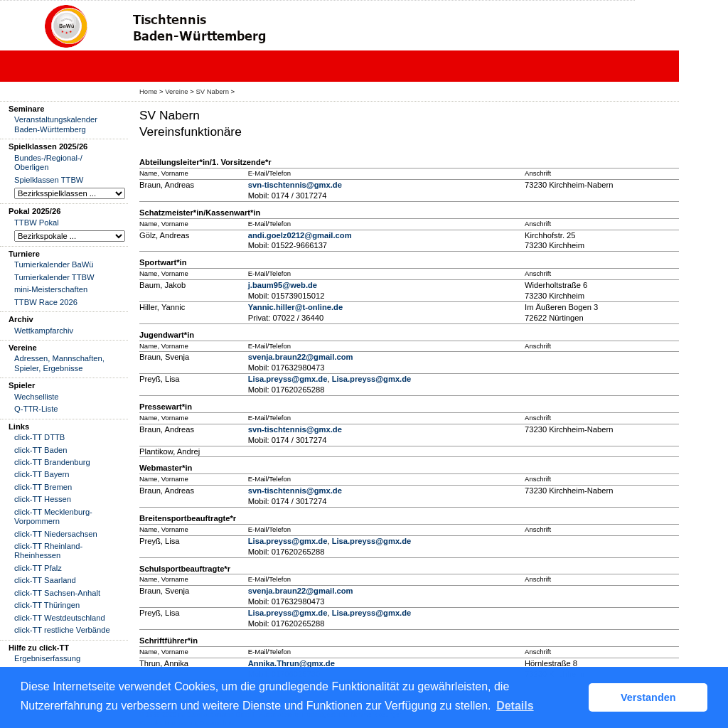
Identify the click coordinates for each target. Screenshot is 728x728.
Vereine (176, 91)
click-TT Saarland (45, 580)
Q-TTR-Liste (36, 409)
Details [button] (515, 706)
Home (148, 91)
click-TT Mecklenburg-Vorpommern (53, 516)
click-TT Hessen (43, 499)
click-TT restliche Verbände (62, 630)
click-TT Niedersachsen (56, 534)
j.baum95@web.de (283, 285)
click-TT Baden (41, 450)
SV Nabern (212, 91)
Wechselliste (37, 397)
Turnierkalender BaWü (54, 264)
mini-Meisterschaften (51, 289)
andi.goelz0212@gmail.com (300, 235)
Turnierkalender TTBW (54, 277)
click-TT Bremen (43, 487)
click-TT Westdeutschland (60, 618)
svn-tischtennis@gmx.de (295, 185)
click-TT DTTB (39, 437)
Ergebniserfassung (47, 658)
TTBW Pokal (37, 223)
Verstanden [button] (648, 697)
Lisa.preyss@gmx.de (288, 379)
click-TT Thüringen (47, 605)
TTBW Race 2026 (46, 302)
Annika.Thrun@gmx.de (291, 663)
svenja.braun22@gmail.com (301, 357)
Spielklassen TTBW (49, 180)
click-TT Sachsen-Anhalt (57, 593)
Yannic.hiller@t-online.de (295, 307)
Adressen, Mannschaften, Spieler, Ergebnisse (59, 363)
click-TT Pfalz (38, 568)
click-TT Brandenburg (52, 462)
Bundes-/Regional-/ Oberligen (48, 162)
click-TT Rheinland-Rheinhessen (48, 551)
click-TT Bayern (42, 474)
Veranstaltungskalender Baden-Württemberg (56, 124)
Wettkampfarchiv (44, 331)
